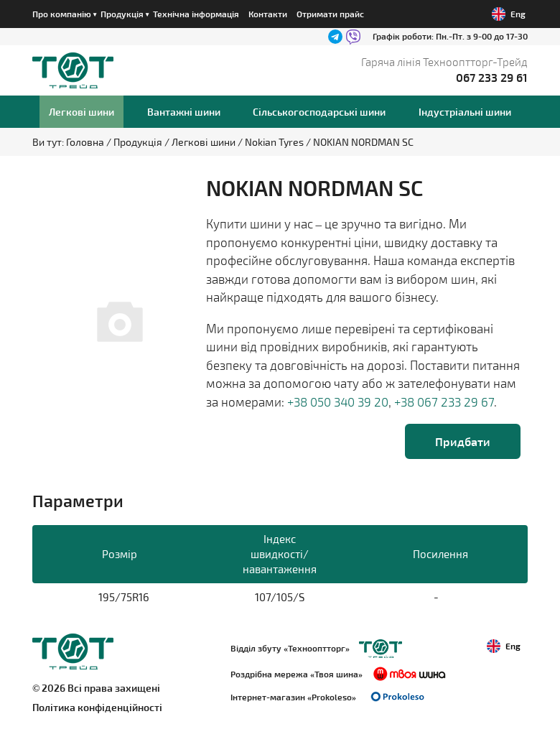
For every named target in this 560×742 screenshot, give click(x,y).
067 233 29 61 (492, 77)
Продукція (139, 142)
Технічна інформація (196, 14)
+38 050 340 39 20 (338, 402)
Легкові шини (205, 142)
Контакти (268, 14)
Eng (509, 14)
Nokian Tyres (275, 142)
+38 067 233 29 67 (444, 402)
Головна (86, 142)
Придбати (463, 441)
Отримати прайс (330, 14)
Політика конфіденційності (97, 707)
